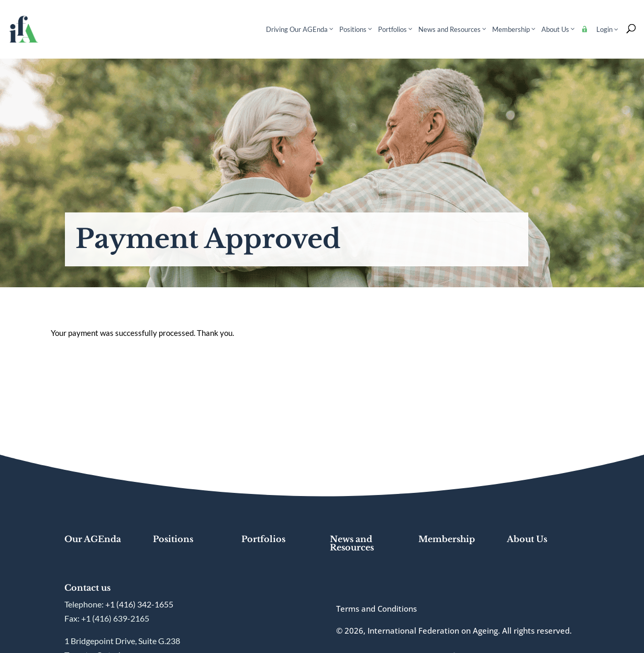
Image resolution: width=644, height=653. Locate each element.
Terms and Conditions (376, 609)
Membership (447, 539)
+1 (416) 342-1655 (139, 604)
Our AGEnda (93, 539)
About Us (527, 539)
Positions (173, 539)
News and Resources (352, 543)
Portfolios (263, 539)
